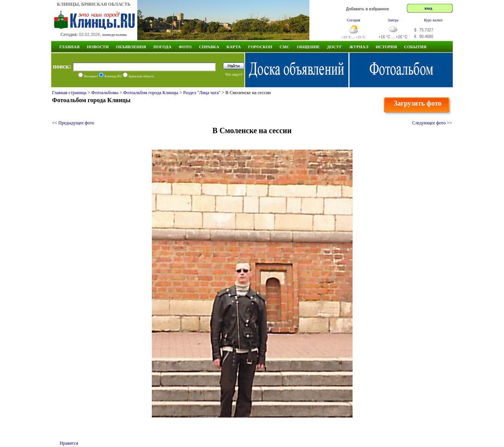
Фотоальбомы (105, 93)
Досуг (334, 47)
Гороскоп (260, 47)
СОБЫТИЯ (415, 47)
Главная (69, 47)
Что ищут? (234, 74)
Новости (98, 47)
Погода (162, 47)
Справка (209, 47)
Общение (308, 47)
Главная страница (69, 93)
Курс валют (433, 20)
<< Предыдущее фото (73, 123)
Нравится (69, 443)
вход (428, 8)
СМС (285, 47)
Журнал (359, 47)
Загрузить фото (418, 103)
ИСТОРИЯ (386, 47)
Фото (185, 47)
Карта (234, 47)
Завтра (393, 20)
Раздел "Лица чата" (202, 93)
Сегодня (354, 20)
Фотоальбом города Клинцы (151, 93)
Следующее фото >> (432, 123)
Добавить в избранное (368, 9)
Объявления (131, 47)
